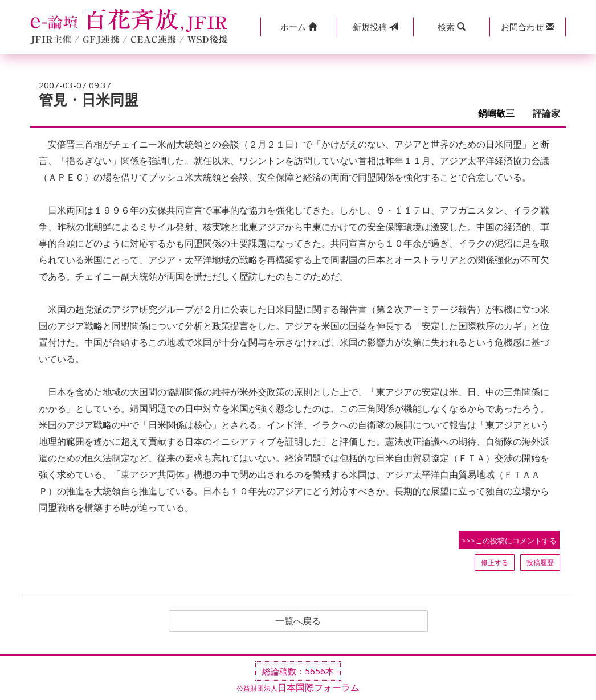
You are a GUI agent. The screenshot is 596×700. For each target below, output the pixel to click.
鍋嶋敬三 (501, 114)
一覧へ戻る (298, 621)
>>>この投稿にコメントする (509, 541)
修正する (495, 562)
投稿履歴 (540, 562)
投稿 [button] (375, 27)
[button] (299, 27)
